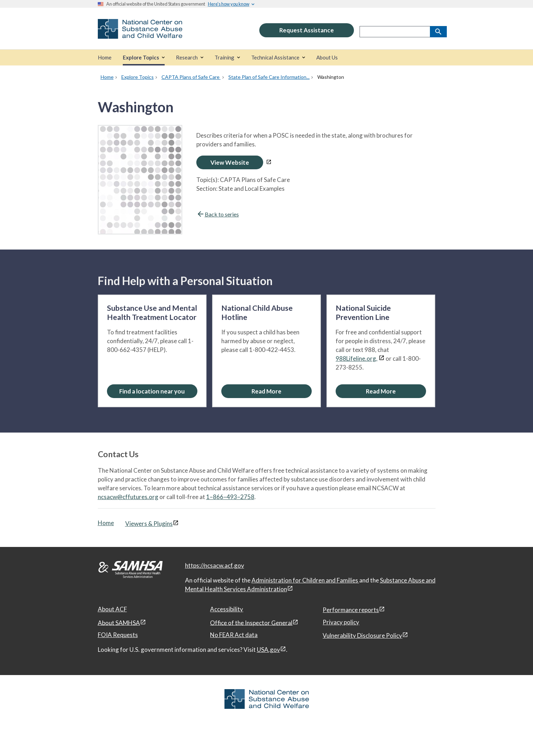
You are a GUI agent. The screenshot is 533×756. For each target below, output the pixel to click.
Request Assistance (307, 30)
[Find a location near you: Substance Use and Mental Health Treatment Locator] (152, 391)
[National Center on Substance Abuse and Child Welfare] (140, 34)
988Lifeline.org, (357, 358)
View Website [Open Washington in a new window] (230, 162)
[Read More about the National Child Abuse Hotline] (266, 391)
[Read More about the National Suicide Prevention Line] (381, 391)
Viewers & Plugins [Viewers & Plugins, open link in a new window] (149, 524)
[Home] (105, 58)
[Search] (438, 32)
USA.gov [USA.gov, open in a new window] (268, 650)
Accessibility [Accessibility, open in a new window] (227, 609)
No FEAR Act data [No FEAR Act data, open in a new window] (234, 635)
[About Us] (327, 58)
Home (106, 523)
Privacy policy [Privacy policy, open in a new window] (341, 622)
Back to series (218, 214)
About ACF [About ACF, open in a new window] (112, 609)
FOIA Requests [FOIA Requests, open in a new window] (118, 635)
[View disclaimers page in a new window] (269, 162)
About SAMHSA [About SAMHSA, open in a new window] (119, 622)
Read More (266, 391)
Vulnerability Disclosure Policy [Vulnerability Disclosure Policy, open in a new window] (362, 635)
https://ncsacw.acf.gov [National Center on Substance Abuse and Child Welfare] (215, 565)
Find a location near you (152, 391)
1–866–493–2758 (230, 497)
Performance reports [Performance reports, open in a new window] (351, 610)
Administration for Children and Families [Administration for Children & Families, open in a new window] (305, 580)
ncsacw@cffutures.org (128, 497)
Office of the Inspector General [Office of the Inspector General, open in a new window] (251, 622)
